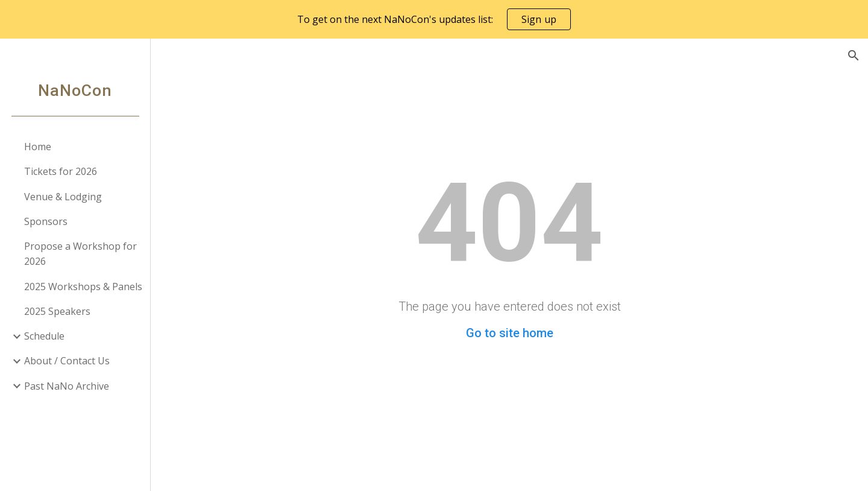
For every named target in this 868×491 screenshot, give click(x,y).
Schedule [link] (44, 336)
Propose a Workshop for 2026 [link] (80, 254)
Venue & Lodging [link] (63, 197)
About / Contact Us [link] (67, 361)
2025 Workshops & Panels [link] (83, 287)
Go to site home (510, 333)
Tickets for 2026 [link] (61, 171)
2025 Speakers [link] (57, 311)
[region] (434, 19)
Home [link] (38, 147)
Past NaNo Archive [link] (67, 386)
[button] (854, 55)
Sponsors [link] (46, 221)
